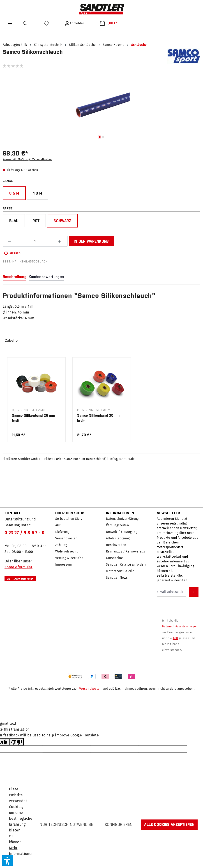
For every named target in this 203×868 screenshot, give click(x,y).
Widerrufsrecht (66, 551)
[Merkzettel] (47, 23)
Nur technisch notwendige (66, 824)
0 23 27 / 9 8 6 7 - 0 (24, 533)
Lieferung (62, 532)
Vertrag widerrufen (20, 579)
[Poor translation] (16, 742)
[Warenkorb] (109, 23)
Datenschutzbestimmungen (180, 627)
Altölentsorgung (118, 538)
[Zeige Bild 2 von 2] (103, 137)
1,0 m (38, 193)
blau (14, 221)
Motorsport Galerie (120, 571)
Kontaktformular (18, 567)
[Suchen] (26, 23)
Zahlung (61, 545)
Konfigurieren (119, 824)
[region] (101, 109)
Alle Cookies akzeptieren (169, 824)
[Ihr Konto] (75, 23)
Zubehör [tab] (12, 340)
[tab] (15, 277)
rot (36, 221)
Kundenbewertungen (46, 277)
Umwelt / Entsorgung (122, 532)
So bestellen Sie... (69, 519)
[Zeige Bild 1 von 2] (100, 137)
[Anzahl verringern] (10, 241)
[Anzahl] (35, 241)
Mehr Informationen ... (21, 854)
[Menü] (10, 24)
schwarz (62, 221)
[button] (7, 861)
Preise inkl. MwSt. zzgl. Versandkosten (27, 159)
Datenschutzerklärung (122, 519)
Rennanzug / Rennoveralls (126, 551)
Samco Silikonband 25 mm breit (33, 418)
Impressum (64, 565)
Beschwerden (116, 545)
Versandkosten (66, 538)
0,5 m (14, 193)
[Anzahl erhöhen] (60, 241)
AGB (58, 525)
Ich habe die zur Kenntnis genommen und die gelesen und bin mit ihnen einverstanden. (180, 635)
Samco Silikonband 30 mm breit (99, 418)
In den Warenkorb (91, 241)
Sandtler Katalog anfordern (126, 565)
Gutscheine (114, 558)
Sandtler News (117, 578)
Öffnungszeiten (117, 525)
